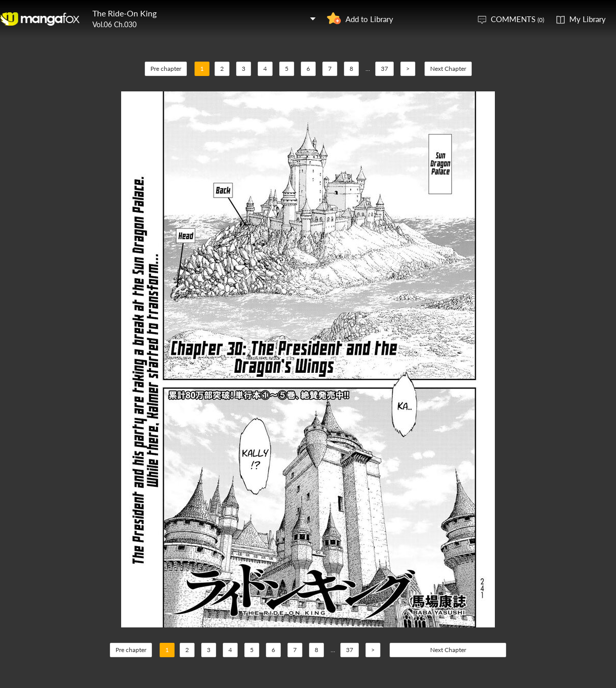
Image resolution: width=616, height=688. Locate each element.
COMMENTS (517, 19)
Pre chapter (166, 69)
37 (384, 69)
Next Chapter (448, 69)
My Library (588, 19)
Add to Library (369, 19)
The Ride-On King (124, 13)
